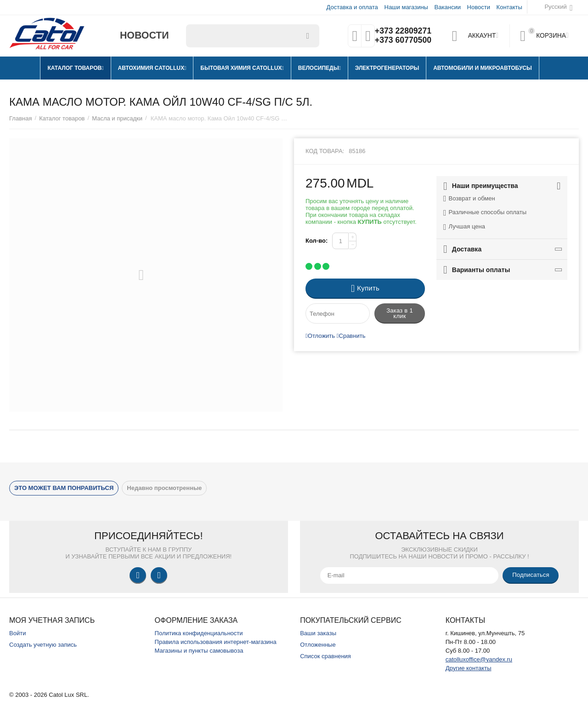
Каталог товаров (62, 118)
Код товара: (325, 151)
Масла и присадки (117, 118)
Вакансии (448, 7)
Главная (21, 118)
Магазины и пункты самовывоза (199, 651)
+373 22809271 (403, 31)
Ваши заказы (318, 633)
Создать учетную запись (43, 645)
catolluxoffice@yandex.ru (479, 659)
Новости (479, 7)
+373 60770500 (403, 40)
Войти (17, 633)
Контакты (509, 7)
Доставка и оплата (352, 7)
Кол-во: (317, 241)
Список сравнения (325, 656)
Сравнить (351, 336)
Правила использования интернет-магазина (216, 642)
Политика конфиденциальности (199, 633)
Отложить (320, 336)
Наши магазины (406, 7)
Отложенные (318, 645)
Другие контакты (469, 668)
